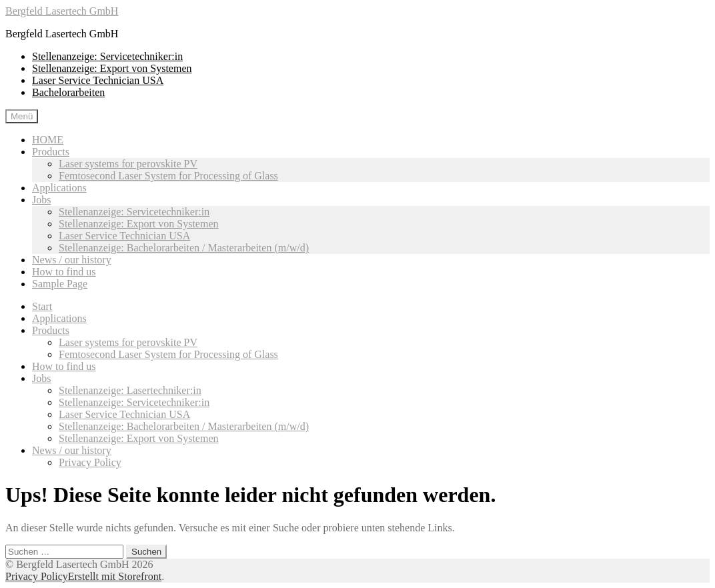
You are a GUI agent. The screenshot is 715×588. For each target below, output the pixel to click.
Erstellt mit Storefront (115, 576)
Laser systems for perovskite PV (128, 164)
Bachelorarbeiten (68, 92)
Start (42, 306)
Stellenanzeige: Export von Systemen (112, 68)
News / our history (72, 260)
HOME (48, 140)
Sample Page (60, 284)
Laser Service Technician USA (98, 80)
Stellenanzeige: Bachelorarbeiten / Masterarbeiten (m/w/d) (184, 248)
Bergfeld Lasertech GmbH (62, 11)
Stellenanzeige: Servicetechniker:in (107, 56)
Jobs (41, 200)
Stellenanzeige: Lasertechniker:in (130, 390)
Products (51, 152)
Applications (59, 188)
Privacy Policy (90, 462)
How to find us (64, 272)
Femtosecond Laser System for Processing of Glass (168, 176)
